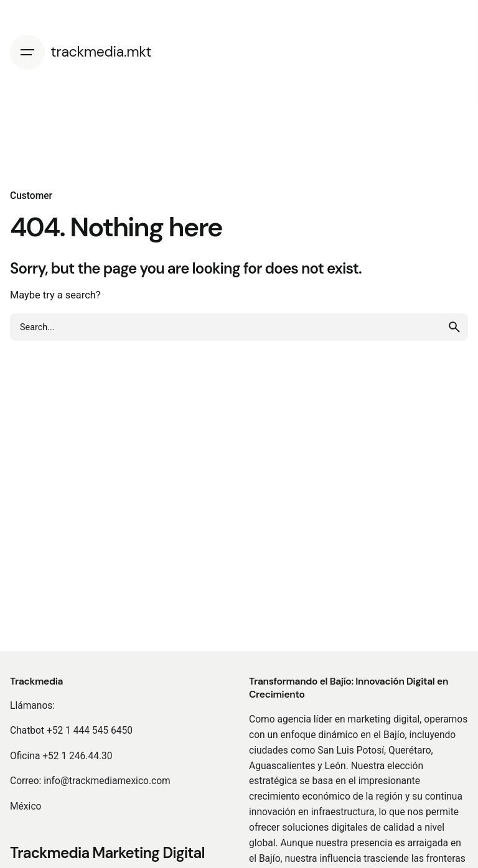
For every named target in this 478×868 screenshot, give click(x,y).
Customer (31, 196)
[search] (454, 327)
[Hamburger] (30, 52)
